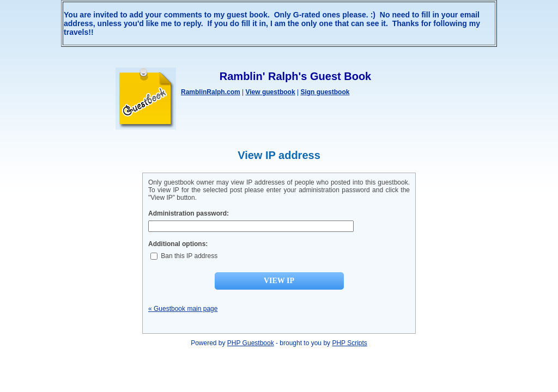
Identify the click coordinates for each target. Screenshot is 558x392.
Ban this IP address (184, 256)
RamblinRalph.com (211, 92)
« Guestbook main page (183, 309)
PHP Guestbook (251, 343)
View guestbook (270, 92)
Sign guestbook (325, 92)
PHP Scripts (349, 343)
